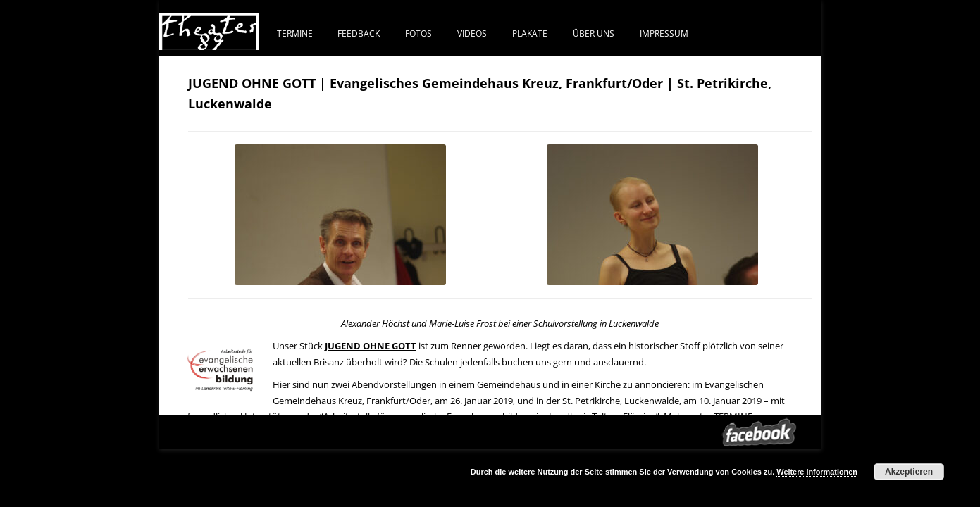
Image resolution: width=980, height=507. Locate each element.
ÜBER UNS (594, 33)
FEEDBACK (359, 33)
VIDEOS (472, 33)
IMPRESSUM (664, 33)
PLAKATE (530, 33)
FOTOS (418, 33)
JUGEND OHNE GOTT (252, 83)
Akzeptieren (909, 472)
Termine (295, 33)
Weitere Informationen (817, 472)
